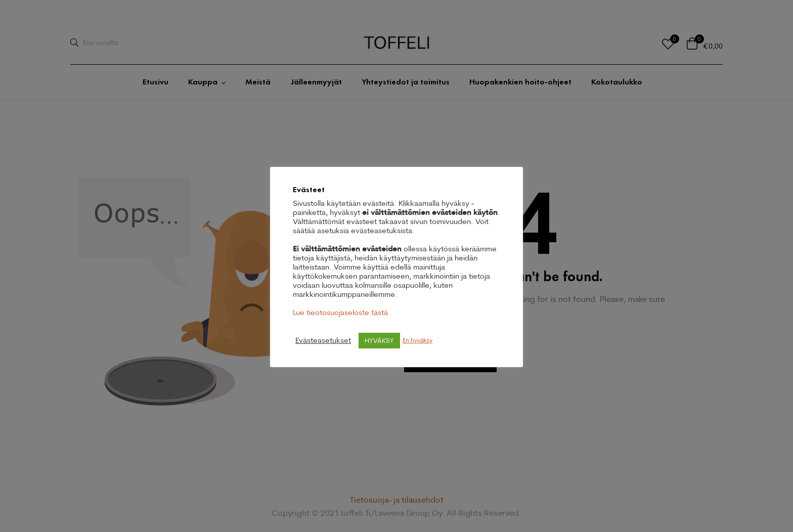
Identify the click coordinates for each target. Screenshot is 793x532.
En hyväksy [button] (417, 340)
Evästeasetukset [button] (323, 340)
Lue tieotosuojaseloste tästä (340, 312)
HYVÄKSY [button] (379, 340)
